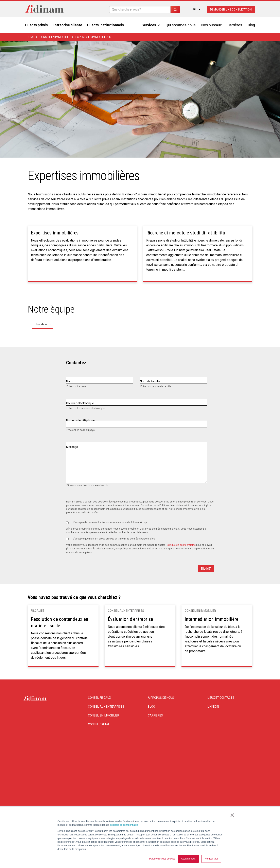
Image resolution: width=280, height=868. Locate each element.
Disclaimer (190, 801)
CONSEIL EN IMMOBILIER (55, 36)
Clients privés (36, 24)
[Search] (140, 9)
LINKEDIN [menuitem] (213, 707)
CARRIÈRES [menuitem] (155, 715)
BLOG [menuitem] (151, 707)
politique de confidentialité (124, 825)
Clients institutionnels (105, 24)
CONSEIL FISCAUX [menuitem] (100, 698)
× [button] (233, 816)
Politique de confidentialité (181, 545)
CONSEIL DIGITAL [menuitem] (99, 724)
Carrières (235, 24)
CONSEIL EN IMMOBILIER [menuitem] (104, 715)
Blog (251, 24)
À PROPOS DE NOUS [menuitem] (161, 698)
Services (151, 24)
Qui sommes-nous (181, 24)
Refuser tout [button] (211, 859)
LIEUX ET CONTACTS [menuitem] (221, 698)
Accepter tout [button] (188, 859)
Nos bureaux (212, 24)
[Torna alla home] (44, 9)
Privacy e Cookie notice (217, 801)
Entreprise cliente (67, 24)
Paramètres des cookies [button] (162, 859)
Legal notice (244, 801)
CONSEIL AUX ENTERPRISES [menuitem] (106, 707)
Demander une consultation (231, 9)
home (31, 36)
